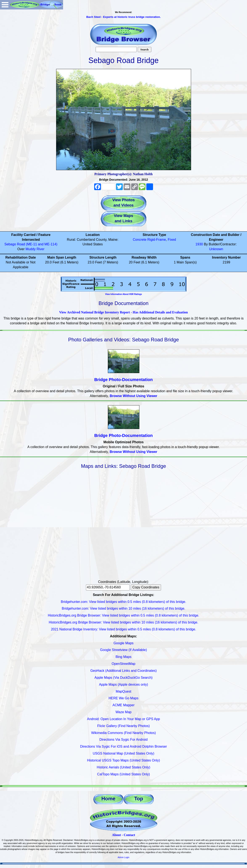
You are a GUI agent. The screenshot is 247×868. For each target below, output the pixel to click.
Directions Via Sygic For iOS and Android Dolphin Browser (123, 746)
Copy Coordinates (146, 587)
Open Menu (5, 5)
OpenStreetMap (123, 664)
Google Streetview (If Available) (123, 650)
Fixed (172, 240)
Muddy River (35, 249)
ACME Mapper (123, 705)
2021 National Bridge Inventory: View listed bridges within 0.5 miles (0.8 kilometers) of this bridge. (123, 629)
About (116, 835)
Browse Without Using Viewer (133, 396)
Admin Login (124, 857)
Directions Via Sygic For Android (123, 740)
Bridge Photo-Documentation (124, 380)
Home (108, 799)
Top (139, 799)
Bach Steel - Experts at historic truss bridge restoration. (123, 17)
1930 (199, 244)
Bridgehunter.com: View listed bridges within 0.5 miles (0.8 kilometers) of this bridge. (123, 602)
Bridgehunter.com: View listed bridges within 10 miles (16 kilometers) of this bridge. (124, 608)
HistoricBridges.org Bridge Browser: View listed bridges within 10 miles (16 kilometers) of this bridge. (123, 622)
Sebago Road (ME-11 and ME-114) (31, 244)
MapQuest (124, 691)
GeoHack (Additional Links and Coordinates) (124, 671)
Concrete (140, 240)
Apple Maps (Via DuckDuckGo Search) (123, 678)
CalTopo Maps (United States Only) (123, 774)
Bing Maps (124, 657)
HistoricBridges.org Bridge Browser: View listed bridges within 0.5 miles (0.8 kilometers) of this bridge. (124, 615)
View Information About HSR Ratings (123, 294)
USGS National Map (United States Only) (123, 753)
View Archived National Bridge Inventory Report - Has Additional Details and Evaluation (123, 312)
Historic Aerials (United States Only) (123, 767)
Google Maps (123, 643)
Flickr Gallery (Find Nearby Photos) (124, 726)
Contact (129, 835)
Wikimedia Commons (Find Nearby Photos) (124, 733)
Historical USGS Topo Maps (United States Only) (123, 760)
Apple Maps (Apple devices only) (123, 685)
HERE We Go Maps (124, 698)
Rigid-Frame (157, 240)
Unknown (216, 249)
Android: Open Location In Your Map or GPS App (123, 719)
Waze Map (124, 712)
